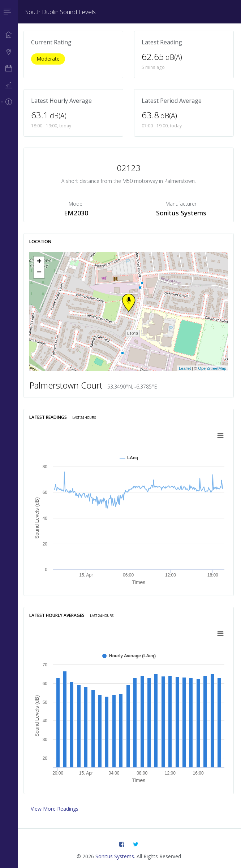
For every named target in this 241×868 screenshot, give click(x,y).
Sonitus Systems (115, 856)
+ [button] (39, 262)
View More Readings (55, 809)
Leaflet (185, 368)
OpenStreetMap (212, 368)
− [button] (39, 273)
